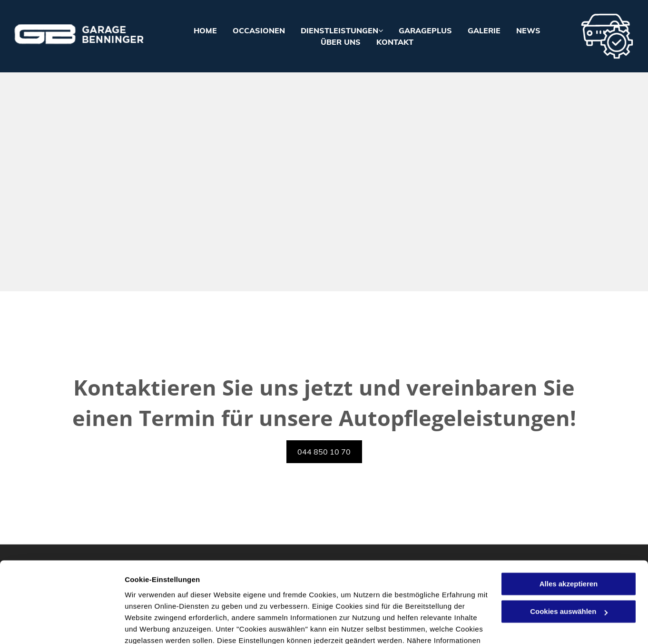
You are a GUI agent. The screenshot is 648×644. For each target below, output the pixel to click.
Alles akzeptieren (569, 531)
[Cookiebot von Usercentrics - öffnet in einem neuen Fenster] (62, 625)
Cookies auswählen (158, 625)
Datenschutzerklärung (309, 599)
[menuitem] (197, 30)
